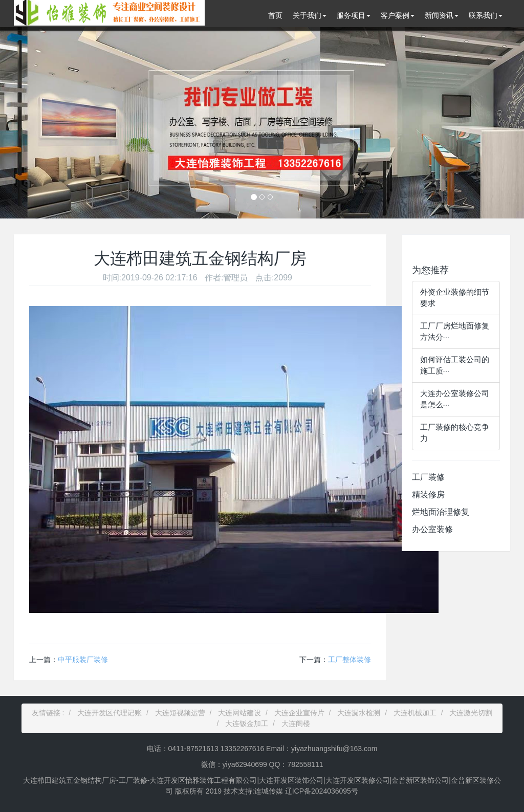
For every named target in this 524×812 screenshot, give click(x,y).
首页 (275, 15)
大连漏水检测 (359, 713)
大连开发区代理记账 (110, 713)
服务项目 (354, 15)
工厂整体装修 (350, 660)
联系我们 (486, 15)
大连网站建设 (239, 713)
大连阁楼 (296, 723)
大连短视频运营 (180, 713)
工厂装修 (428, 477)
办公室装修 (432, 529)
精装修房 (428, 495)
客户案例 (398, 15)
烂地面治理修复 (441, 512)
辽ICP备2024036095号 (321, 791)
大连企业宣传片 (299, 713)
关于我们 (310, 15)
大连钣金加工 (247, 723)
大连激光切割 (471, 713)
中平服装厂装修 (83, 660)
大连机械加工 (415, 713)
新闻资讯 (442, 15)
